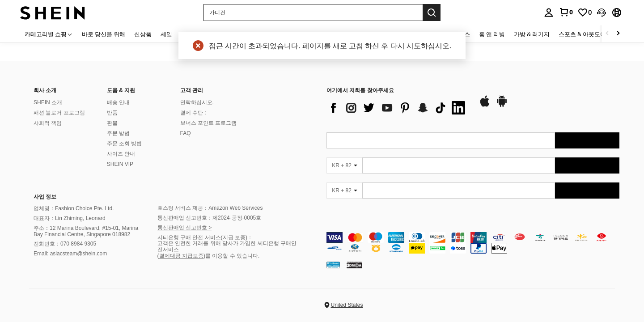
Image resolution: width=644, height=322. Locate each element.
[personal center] (549, 13)
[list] (398, 108)
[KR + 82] (344, 165)
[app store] (485, 106)
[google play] (502, 106)
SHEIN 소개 (48, 102)
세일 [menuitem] (166, 34)
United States (347, 305)
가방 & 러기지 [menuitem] (532, 34)
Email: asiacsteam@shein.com (70, 254)
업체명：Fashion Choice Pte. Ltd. (74, 208)
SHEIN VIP (120, 164)
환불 (112, 123)
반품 (112, 113)
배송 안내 (118, 102)
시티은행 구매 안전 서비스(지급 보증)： (205, 237)
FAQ (186, 133)
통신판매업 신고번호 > (185, 228)
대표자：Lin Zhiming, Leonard (70, 218)
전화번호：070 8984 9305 (65, 244)
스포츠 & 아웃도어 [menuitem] (582, 34)
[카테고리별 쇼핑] (49, 34)
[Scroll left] (607, 34)
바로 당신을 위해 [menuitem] (104, 34)
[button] (313, 13)
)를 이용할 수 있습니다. (231, 256)
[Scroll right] (618, 34)
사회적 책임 (48, 123)
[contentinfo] (473, 243)
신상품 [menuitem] (143, 34)
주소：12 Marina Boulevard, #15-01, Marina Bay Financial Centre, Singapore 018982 (86, 231)
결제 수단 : (193, 113)
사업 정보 (45, 197)
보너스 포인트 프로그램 (209, 123)
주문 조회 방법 (125, 144)
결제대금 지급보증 (181, 256)
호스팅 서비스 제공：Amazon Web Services (210, 208)
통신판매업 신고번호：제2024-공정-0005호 (210, 218)
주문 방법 (118, 133)
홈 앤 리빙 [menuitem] (492, 34)
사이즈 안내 (121, 154)
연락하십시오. (197, 102)
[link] (566, 12)
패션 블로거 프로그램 (59, 113)
